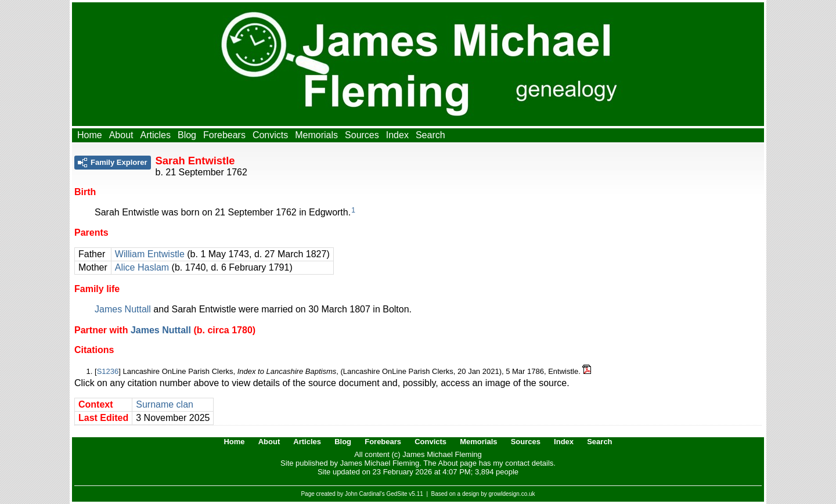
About (121, 135)
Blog (187, 135)
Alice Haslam (142, 267)
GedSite (397, 494)
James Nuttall (123, 309)
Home (90, 135)
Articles (156, 135)
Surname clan (165, 404)
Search (430, 135)
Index (397, 135)
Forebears (224, 135)
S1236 (108, 371)
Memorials (316, 135)
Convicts (270, 135)
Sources (362, 135)
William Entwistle (150, 254)
